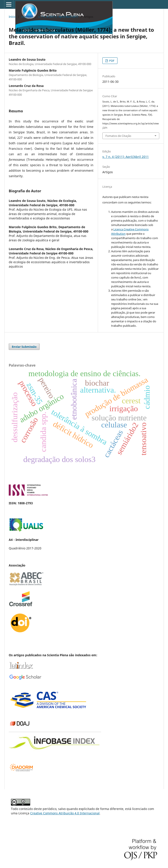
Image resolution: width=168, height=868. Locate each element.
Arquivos (27, 17)
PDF (111, 61)
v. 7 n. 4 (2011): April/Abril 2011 (58, 17)
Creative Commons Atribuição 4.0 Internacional (65, 813)
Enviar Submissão (24, 347)
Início (12, 17)
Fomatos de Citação (118, 136)
